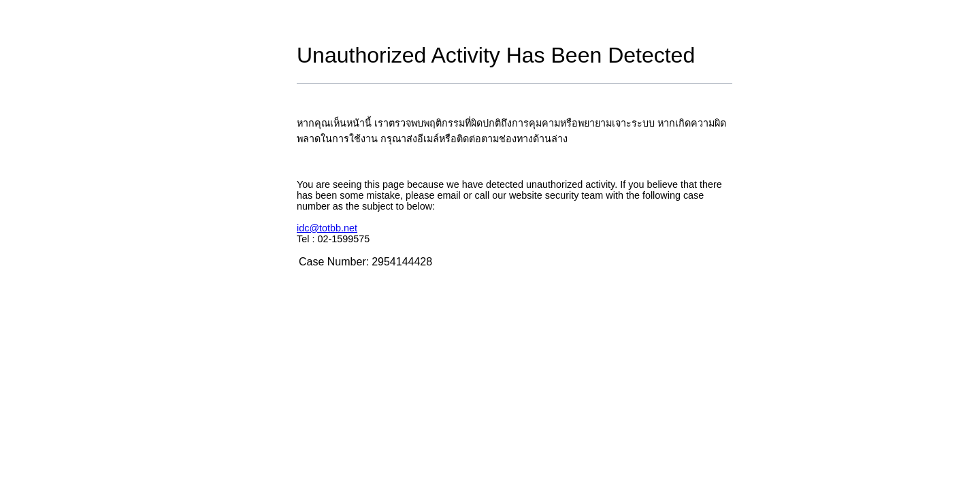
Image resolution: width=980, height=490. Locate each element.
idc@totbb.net (327, 228)
